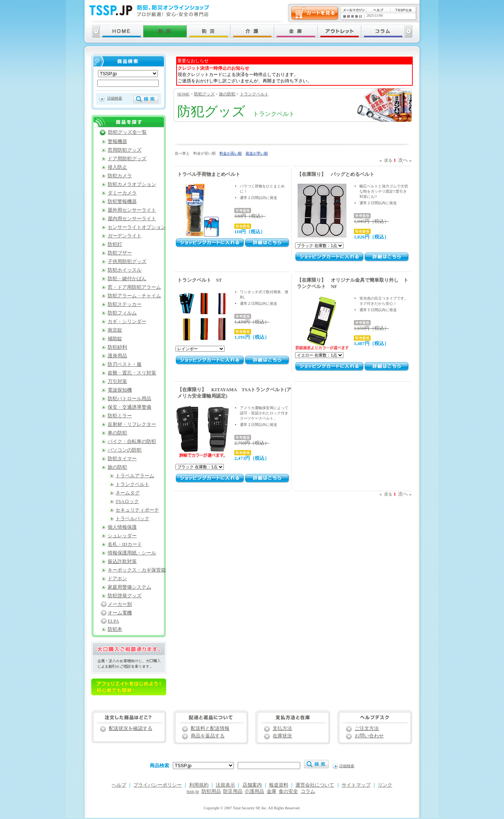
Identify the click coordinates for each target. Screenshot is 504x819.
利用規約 (199, 785)
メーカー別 (120, 604)
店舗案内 (252, 785)
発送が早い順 (257, 153)
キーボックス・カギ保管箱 (137, 570)
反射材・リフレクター (132, 424)
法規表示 (225, 785)
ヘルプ (119, 785)
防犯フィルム (122, 313)
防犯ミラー (120, 416)
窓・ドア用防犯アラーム (134, 287)
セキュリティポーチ (137, 510)
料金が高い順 (231, 153)
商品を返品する (208, 736)
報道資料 (279, 785)
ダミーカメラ (122, 193)
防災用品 (233, 791)
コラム (308, 791)
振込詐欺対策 (122, 562)
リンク (385, 785)
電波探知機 (120, 390)
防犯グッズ (204, 94)
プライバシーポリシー (158, 785)
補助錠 (115, 339)
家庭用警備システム (129, 587)
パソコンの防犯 (125, 450)
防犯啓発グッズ (125, 596)
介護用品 (254, 791)
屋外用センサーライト (132, 210)
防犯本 (115, 629)
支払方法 (282, 728)
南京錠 (115, 330)
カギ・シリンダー (127, 322)
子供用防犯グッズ (127, 262)
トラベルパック (132, 519)
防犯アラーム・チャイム (134, 296)
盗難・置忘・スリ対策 (132, 373)
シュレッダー (122, 536)
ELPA (113, 621)
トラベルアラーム (135, 476)
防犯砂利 (117, 347)
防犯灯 (115, 244)
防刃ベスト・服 (125, 364)
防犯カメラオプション (132, 184)
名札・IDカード (125, 544)
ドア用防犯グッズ (127, 159)
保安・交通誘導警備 (129, 407)
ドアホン (117, 579)
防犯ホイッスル (125, 270)
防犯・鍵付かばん (127, 279)
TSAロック (127, 502)
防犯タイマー (122, 459)
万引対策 (117, 382)
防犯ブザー (120, 253)
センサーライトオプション (137, 227)
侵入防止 (117, 167)
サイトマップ (356, 785)
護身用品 (117, 356)
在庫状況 (282, 736)
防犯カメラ (120, 176)
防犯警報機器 (122, 202)
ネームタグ (128, 493)
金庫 (272, 791)
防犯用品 (211, 791)
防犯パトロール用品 (129, 399)
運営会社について (315, 785)
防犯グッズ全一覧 (127, 132)
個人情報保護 (122, 527)
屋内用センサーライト (132, 219)
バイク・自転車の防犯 (132, 442)
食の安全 (288, 791)
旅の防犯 (227, 94)
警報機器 (117, 142)
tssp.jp (193, 791)
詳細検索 (115, 98)
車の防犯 (117, 433)
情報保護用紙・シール (132, 553)
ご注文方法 (367, 728)
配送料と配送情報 (210, 728)
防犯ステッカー (125, 304)
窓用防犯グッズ (125, 150)
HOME (183, 94)
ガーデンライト (125, 236)
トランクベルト (254, 94)
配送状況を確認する (131, 728)
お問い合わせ (369, 736)
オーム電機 (120, 613)
